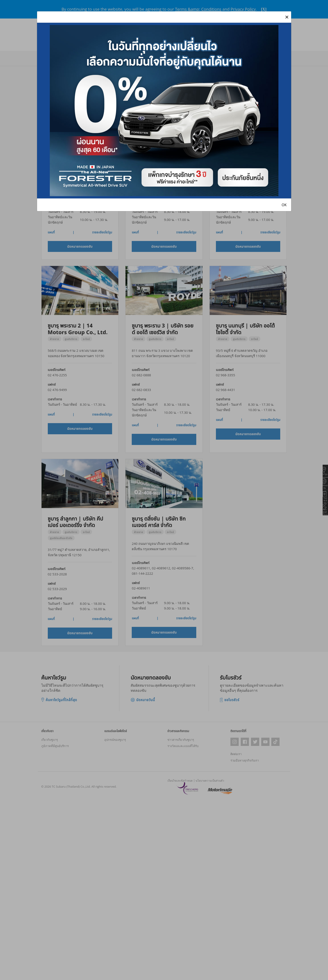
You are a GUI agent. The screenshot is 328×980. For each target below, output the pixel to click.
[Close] (287, 17)
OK (284, 205)
